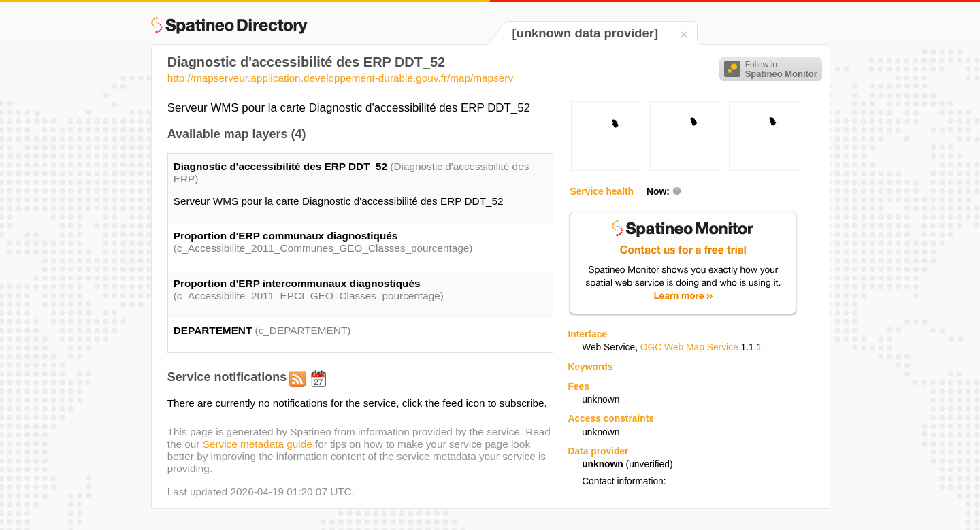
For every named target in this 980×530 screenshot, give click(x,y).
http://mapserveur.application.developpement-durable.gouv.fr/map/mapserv (340, 78)
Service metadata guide (258, 444)
